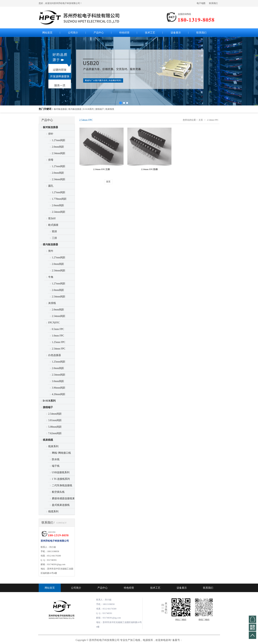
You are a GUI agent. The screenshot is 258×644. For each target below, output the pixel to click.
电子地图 (201, 3)
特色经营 (129, 588)
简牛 (51, 251)
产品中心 (103, 588)
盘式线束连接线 (61, 505)
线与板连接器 (50, 244)
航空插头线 (58, 492)
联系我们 (213, 3)
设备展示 (182, 588)
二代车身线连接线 (62, 485)
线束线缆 (48, 440)
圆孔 (51, 186)
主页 (201, 120)
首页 (108, 182)
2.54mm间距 (59, 153)
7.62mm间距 (55, 433)
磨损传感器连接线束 (63, 498)
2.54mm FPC (59, 349)
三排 (54, 238)
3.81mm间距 (55, 420)
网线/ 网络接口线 (61, 453)
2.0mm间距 (58, 147)
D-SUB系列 (49, 401)
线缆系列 (53, 511)
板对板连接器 (50, 127)
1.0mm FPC (58, 336)
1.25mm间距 (59, 362)
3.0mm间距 (58, 381)
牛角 (51, 277)
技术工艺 (155, 588)
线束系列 (53, 446)
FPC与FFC (54, 323)
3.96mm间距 (59, 388)
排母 (51, 160)
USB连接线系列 (61, 472)
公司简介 (76, 588)
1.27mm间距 (59, 140)
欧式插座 (53, 225)
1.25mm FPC (59, 342)
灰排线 (52, 303)
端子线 (56, 466)
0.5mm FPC (58, 329)
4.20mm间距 (59, 394)
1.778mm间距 (59, 199)
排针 (51, 134)
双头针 (52, 218)
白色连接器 (55, 355)
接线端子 (48, 407)
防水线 (56, 459)
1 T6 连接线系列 (61, 479)
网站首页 (50, 588)
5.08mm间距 (55, 427)
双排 (54, 231)
